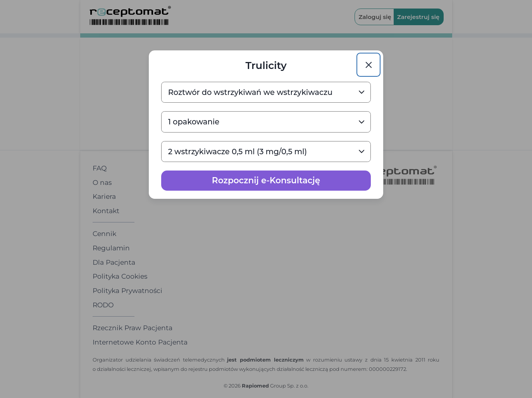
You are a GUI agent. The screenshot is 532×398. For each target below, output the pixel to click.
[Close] (368, 65)
